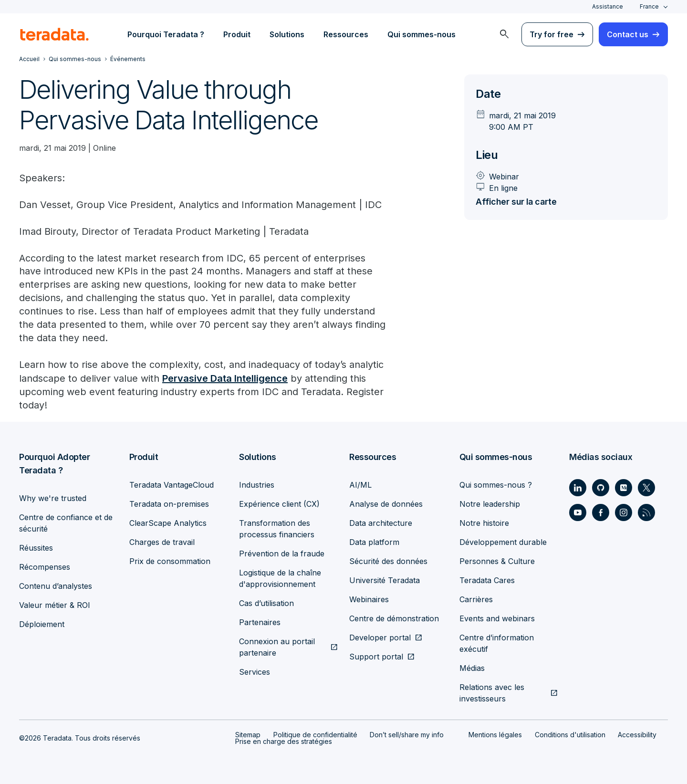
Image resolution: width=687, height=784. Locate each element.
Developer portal (380, 638)
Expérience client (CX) (279, 504)
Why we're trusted (53, 498)
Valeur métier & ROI (55, 605)
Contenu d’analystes (56, 586)
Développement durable (503, 542)
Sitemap (248, 735)
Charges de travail (162, 542)
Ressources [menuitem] (346, 34)
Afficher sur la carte (518, 202)
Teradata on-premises (169, 504)
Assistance (608, 6)
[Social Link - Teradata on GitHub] (601, 488)
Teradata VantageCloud (172, 485)
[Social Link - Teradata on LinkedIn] (578, 488)
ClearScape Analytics (168, 523)
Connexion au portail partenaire (277, 647)
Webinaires (369, 599)
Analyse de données (386, 504)
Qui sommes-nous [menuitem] (422, 34)
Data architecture (381, 523)
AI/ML (360, 485)
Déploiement (42, 624)
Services (255, 672)
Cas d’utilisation (266, 603)
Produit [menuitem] (237, 34)
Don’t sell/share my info (407, 735)
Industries (257, 485)
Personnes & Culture (497, 561)
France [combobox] (649, 6)
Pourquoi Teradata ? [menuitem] (166, 34)
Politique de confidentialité (315, 735)
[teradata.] (54, 34)
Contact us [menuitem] (628, 34)
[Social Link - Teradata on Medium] (624, 488)
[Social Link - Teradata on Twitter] (646, 488)
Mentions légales (495, 735)
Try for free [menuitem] (552, 34)
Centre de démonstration (394, 618)
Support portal (376, 657)
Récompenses (45, 567)
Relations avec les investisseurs (492, 693)
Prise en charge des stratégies (284, 741)
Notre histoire (484, 523)
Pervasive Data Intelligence (225, 379)
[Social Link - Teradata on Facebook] (601, 512)
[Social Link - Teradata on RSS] (646, 512)
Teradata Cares (487, 580)
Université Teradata (385, 580)
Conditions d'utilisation (570, 735)
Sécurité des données (388, 561)
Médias (472, 668)
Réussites (36, 548)
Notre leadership (490, 504)
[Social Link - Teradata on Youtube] (578, 512)
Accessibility (637, 735)
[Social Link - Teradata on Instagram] (624, 512)
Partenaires (260, 622)
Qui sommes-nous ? (496, 485)
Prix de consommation (170, 561)
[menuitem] (504, 34)
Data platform (374, 542)
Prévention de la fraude (282, 554)
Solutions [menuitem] (287, 34)
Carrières (476, 599)
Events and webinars (497, 618)
